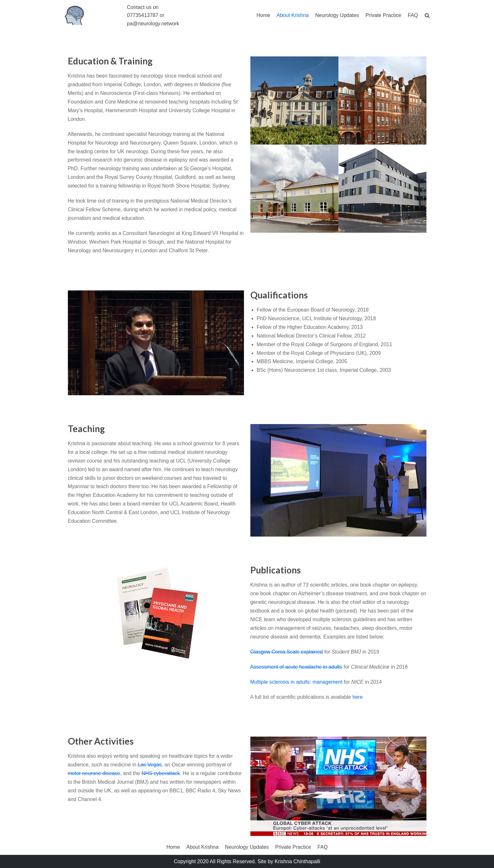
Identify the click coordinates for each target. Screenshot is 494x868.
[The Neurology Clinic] (74, 15)
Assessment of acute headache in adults (296, 667)
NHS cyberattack (161, 773)
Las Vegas (150, 765)
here (358, 697)
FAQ (413, 15)
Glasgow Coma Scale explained (287, 652)
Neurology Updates (337, 15)
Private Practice (383, 15)
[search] (427, 16)
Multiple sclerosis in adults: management (296, 682)
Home (263, 15)
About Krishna (293, 15)
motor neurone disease (94, 773)
